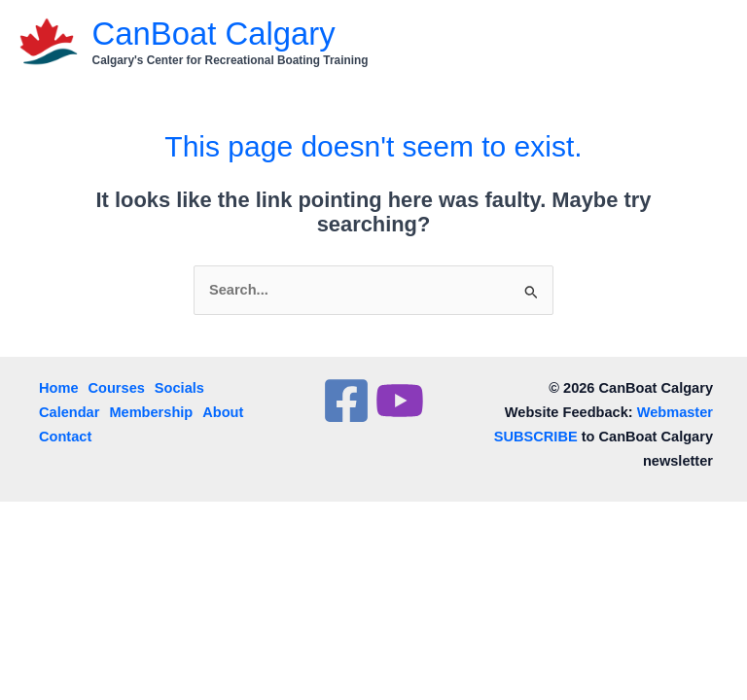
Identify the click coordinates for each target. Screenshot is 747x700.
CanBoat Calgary (214, 34)
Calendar (69, 412)
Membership (151, 412)
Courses (117, 388)
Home (59, 388)
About (223, 412)
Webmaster (675, 412)
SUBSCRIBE (536, 437)
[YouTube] (400, 401)
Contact (65, 437)
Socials (179, 388)
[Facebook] (346, 401)
